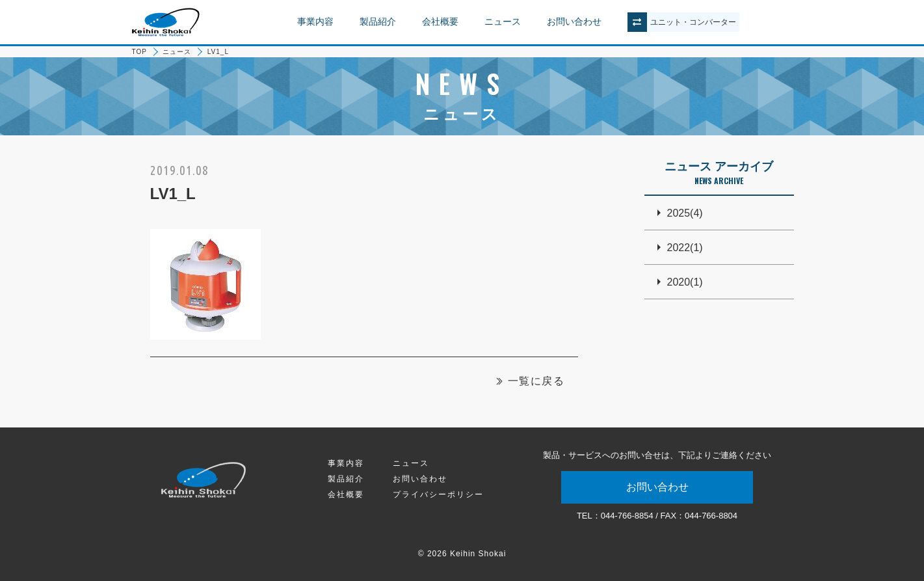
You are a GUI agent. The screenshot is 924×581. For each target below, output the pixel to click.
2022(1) (685, 248)
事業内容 (315, 21)
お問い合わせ (574, 21)
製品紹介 (378, 21)
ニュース (503, 21)
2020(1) (685, 282)
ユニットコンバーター (693, 22)
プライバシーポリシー (438, 494)
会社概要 (440, 21)
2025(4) (685, 213)
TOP (139, 52)
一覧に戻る (536, 381)
